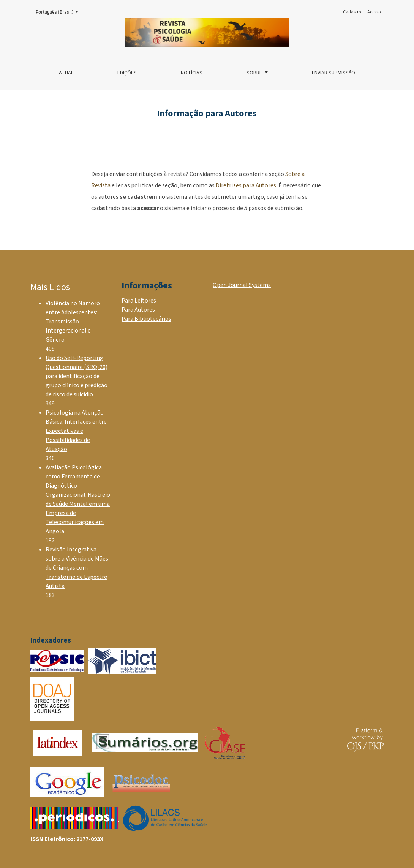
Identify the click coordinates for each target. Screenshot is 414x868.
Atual (66, 73)
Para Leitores (139, 301)
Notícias (192, 73)
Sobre (255, 73)
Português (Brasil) (59, 12)
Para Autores (138, 310)
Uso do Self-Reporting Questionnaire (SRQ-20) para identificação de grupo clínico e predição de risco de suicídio (77, 376)
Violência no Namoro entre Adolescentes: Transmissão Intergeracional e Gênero (73, 322)
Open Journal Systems (242, 285)
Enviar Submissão (333, 73)
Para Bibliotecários (146, 319)
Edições (127, 73)
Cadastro (352, 12)
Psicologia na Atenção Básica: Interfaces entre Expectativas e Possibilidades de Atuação (76, 431)
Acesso (374, 12)
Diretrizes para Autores (246, 185)
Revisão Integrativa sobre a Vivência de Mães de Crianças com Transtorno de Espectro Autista (77, 568)
